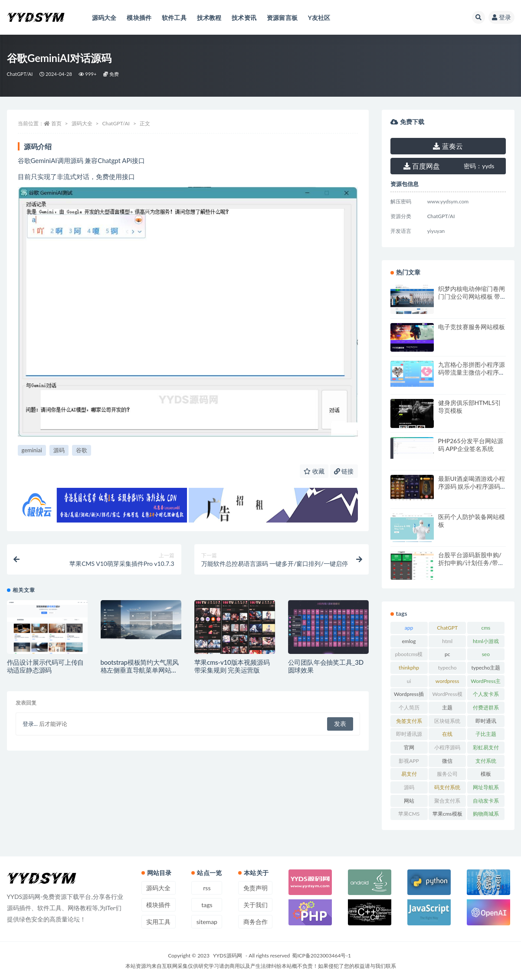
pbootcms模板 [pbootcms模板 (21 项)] (409, 656)
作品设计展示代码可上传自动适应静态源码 (46, 666)
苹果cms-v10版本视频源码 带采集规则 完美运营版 (232, 666)
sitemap (207, 922)
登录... (30, 724)
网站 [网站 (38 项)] (409, 801)
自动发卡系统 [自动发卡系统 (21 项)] (486, 802)
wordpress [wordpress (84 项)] (447, 681)
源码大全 (82, 123)
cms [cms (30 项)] (486, 628)
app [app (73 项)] (409, 628)
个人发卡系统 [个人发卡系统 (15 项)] (486, 696)
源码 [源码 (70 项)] (409, 787)
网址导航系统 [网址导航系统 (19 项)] (486, 789)
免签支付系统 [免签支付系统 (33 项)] (409, 722)
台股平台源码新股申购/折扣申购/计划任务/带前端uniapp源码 (471, 563)
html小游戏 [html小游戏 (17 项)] (486, 641)
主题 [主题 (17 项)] (447, 707)
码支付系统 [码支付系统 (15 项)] (447, 787)
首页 (56, 123)
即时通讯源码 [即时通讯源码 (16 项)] (409, 735)
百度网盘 (422, 166)
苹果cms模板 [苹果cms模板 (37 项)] (447, 814)
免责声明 (256, 888)
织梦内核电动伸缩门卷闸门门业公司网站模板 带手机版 (472, 296)
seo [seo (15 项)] (486, 654)
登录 (501, 17)
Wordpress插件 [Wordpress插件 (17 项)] (409, 696)
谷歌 (82, 450)
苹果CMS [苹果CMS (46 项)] (409, 814)
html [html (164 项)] (447, 641)
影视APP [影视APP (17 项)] (409, 761)
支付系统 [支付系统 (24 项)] (486, 761)
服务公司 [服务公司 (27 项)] (447, 774)
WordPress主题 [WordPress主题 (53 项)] (486, 683)
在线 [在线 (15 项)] (447, 734)
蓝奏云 (448, 146)
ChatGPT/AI (20, 74)
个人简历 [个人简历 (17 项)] (409, 707)
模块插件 (158, 905)
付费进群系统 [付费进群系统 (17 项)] (486, 709)
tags (207, 905)
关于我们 (256, 905)
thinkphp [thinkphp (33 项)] (409, 668)
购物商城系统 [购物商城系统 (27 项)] (486, 815)
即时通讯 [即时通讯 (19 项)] (486, 721)
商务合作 (256, 922)
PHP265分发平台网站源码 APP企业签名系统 (471, 445)
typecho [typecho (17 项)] (447, 668)
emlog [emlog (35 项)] (409, 641)
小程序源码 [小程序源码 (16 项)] (447, 747)
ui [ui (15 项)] (409, 681)
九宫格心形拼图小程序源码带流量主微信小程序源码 (472, 372)
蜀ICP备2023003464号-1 (321, 955)
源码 (59, 450)
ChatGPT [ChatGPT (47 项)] (447, 628)
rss (207, 888)
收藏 (314, 471)
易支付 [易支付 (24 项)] (409, 774)
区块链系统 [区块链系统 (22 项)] (447, 721)
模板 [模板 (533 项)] (486, 774)
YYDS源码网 (228, 955)
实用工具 (158, 922)
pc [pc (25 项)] (447, 654)
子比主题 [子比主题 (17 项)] (486, 734)
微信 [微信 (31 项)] (447, 761)
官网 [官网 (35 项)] (409, 747)
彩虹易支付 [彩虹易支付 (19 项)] (486, 747)
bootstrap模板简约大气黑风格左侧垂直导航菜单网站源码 (140, 670)
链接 (344, 471)
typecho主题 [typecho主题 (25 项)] (486, 668)
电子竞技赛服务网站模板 (472, 327)
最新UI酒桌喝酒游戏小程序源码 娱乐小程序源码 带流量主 (472, 486)
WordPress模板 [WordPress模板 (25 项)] (447, 696)
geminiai (32, 450)
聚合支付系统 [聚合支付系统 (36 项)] (447, 802)
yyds (479, 166)
